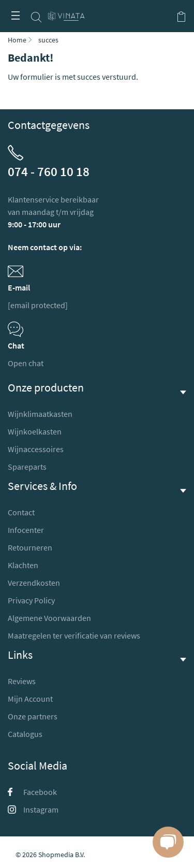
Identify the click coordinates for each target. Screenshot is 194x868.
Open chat (26, 363)
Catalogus (25, 734)
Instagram (33, 809)
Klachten (23, 565)
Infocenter (26, 530)
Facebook (32, 792)
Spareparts (27, 467)
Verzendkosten (34, 583)
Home (17, 40)
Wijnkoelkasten (35, 431)
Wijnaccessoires (36, 449)
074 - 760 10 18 (49, 171)
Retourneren (30, 547)
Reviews (22, 681)
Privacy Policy (31, 600)
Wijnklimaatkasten (40, 414)
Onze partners (33, 716)
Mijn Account (30, 699)
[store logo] (66, 12)
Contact (21, 512)
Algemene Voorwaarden (49, 618)
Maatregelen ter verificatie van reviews (74, 635)
